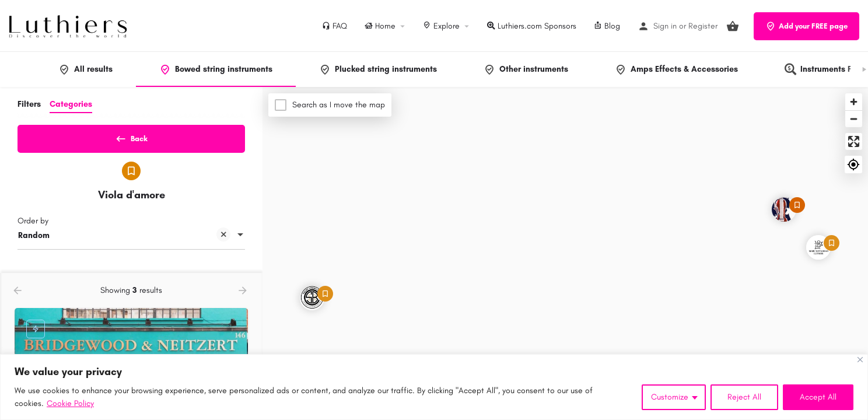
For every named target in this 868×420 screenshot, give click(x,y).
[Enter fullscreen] (854, 141)
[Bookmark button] (230, 288)
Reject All (744, 397)
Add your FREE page (806, 26)
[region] (434, 387)
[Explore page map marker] (784, 209)
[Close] (860, 360)
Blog (607, 26)
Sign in (665, 26)
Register (703, 26)
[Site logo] (69, 25)
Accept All (818, 397)
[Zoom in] (854, 102)
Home (380, 26)
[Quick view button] (207, 288)
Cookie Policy (70, 403)
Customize (670, 397)
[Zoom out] (854, 119)
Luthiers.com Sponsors (532, 26)
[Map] (565, 254)
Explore (441, 26)
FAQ (335, 26)
